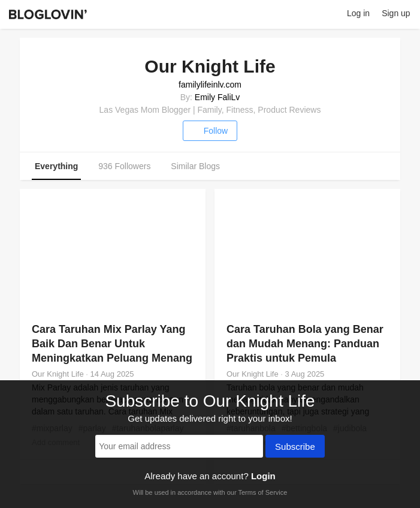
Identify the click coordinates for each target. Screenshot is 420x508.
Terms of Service (262, 492)
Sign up (396, 13)
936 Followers (124, 166)
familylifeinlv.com (210, 85)
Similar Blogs (195, 166)
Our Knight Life (58, 374)
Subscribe (295, 447)
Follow (210, 131)
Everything (56, 166)
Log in (358, 13)
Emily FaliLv (217, 97)
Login (263, 476)
